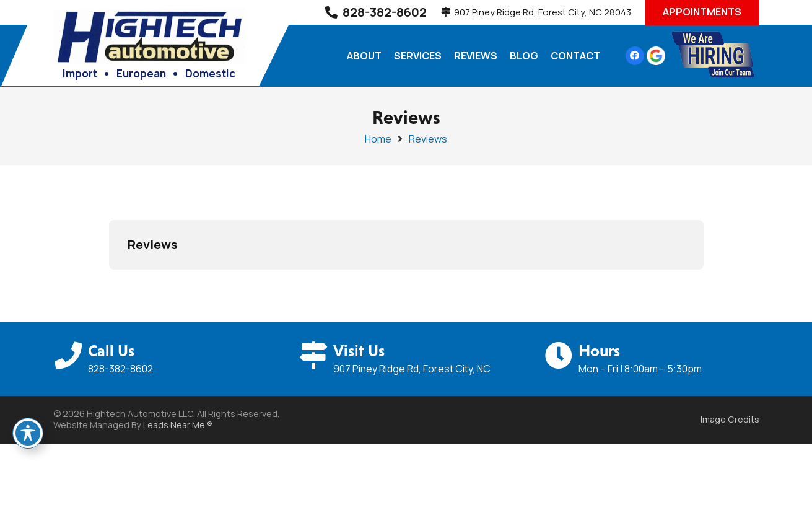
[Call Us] (71, 356)
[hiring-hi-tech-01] (712, 56)
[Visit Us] (315, 356)
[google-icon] (656, 56)
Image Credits (730, 419)
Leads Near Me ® (178, 425)
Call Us (111, 351)
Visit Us (359, 351)
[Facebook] (635, 56)
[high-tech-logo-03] (149, 33)
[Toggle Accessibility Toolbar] (28, 433)
